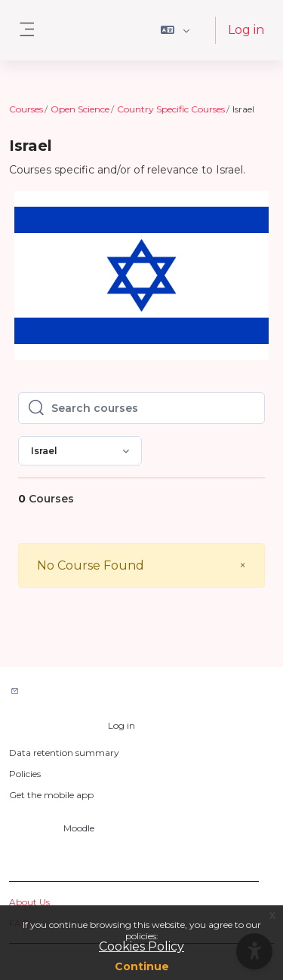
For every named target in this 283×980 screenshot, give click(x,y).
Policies (25, 774)
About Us (29, 902)
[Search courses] (153, 408)
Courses (26, 109)
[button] (175, 30)
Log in (246, 30)
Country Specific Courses (171, 109)
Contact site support (77, 692)
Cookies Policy (141, 946)
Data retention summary (64, 753)
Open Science (80, 109)
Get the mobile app (51, 795)
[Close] (243, 565)
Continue (142, 966)
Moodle (79, 828)
